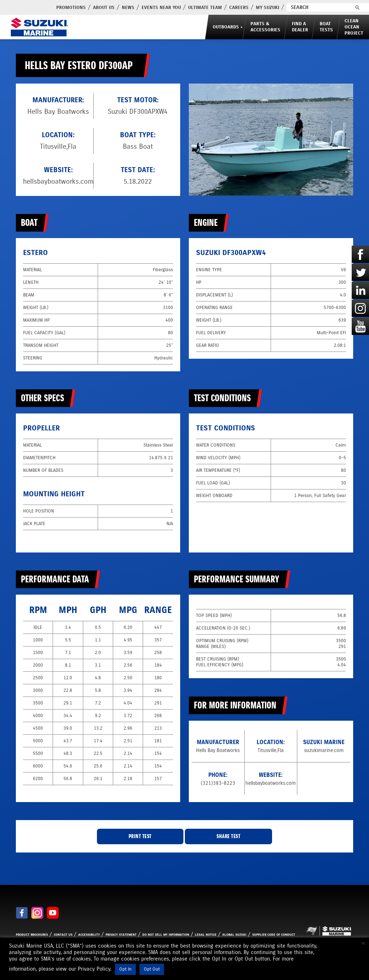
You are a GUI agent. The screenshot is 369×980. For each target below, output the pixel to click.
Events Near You (144, 8)
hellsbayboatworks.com (58, 181)
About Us (86, 8)
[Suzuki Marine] (39, 27)
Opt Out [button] (152, 969)
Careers (221, 8)
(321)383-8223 (218, 783)
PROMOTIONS (53, 8)
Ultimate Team (187, 8)
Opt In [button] (125, 969)
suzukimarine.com (324, 750)
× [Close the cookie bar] (363, 943)
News (110, 8)
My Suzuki (250, 8)
